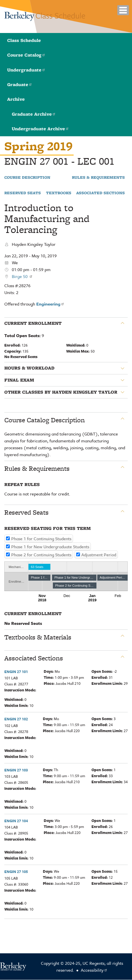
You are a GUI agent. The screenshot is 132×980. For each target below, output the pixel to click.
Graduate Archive (34, 114)
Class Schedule (24, 40)
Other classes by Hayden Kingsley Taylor (61, 392)
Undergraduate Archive (40, 129)
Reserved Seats (23, 193)
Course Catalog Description (45, 420)
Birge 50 (22, 276)
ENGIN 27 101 (16, 672)
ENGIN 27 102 (16, 719)
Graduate (20, 84)
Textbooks (59, 193)
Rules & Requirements (98, 178)
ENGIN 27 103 (16, 770)
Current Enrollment (33, 323)
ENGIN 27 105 (16, 872)
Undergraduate (26, 70)
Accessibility (94, 970)
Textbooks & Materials (38, 637)
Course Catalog (26, 55)
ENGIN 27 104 (16, 821)
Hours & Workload (29, 368)
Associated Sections (101, 193)
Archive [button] (16, 99)
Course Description (27, 178)
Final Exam (19, 380)
